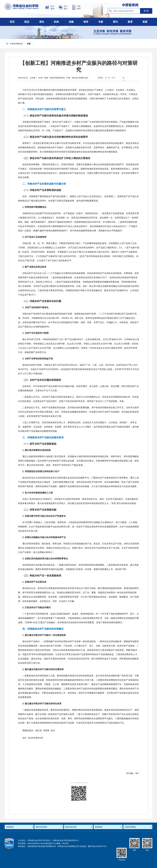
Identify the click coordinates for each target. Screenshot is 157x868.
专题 (29, 44)
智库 (86, 22)
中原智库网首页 (16, 44)
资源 (145, 22)
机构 (56, 22)
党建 (71, 22)
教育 (130, 22)
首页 (12, 22)
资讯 (42, 22)
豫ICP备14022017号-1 (97, 846)
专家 (101, 22)
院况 (27, 22)
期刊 (115, 22)
